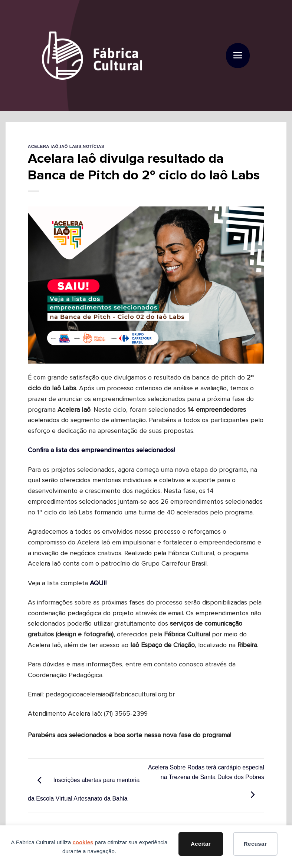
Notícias (93, 146)
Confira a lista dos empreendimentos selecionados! (101, 450)
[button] (238, 56)
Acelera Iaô (43, 146)
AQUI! (98, 583)
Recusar (255, 844)
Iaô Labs (71, 146)
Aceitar (201, 844)
